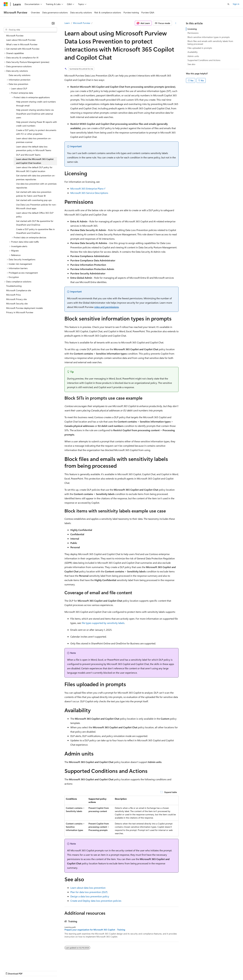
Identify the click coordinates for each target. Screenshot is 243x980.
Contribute (55, 971)
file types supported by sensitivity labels (103, 623)
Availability (193, 52)
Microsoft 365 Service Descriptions (89, 193)
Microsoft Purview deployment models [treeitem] (24, 308)
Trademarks (128, 971)
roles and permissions (106, 307)
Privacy (68, 971)
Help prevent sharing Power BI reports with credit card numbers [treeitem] (36, 124)
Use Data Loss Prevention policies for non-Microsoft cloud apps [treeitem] (36, 207)
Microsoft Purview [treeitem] (15, 36)
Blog (42, 971)
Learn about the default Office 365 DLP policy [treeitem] (35, 215)
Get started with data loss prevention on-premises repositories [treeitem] (36, 177)
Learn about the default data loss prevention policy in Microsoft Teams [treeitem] (34, 148)
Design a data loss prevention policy (90, 896)
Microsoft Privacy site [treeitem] (16, 299)
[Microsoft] (6, 4)
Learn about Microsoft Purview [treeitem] (21, 40)
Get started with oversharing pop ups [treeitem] (34, 200)
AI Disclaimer (10, 971)
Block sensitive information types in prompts (209, 37)
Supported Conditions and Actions (204, 60)
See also (191, 64)
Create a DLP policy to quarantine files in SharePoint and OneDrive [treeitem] (35, 231)
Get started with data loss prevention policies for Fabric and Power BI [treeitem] (34, 194)
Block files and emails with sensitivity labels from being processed (210, 42)
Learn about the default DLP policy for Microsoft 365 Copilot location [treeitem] (34, 169)
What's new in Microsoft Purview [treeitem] (22, 44)
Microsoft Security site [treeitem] (17, 304)
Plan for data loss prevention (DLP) (89, 892)
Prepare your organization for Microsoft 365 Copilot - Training (95, 930)
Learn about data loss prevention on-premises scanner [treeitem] (34, 140)
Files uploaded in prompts (200, 48)
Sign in (236, 4)
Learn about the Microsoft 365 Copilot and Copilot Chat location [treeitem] (35, 161)
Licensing (192, 29)
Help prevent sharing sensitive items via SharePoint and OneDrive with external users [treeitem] (35, 114)
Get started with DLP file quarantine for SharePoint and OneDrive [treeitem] (35, 223)
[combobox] (30, 30)
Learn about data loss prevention (88, 888)
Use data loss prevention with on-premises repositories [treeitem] (36, 186)
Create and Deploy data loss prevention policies (96, 901)
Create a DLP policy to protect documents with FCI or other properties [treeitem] (36, 132)
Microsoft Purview (82, 23)
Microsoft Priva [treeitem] (13, 295)
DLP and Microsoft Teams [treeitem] (28, 155)
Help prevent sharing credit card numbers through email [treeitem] (36, 104)
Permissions (193, 33)
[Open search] (228, 4)
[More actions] (176, 23)
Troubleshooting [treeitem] (14, 286)
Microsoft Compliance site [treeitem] (19, 290)
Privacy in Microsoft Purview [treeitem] (20, 312)
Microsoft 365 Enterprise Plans (87, 188)
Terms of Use (113, 971)
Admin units (193, 56)
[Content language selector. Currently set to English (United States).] (18, 963)
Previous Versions (28, 971)
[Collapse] (53, 23)
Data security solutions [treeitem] (20, 75)
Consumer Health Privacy (89, 971)
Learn (67, 23)
